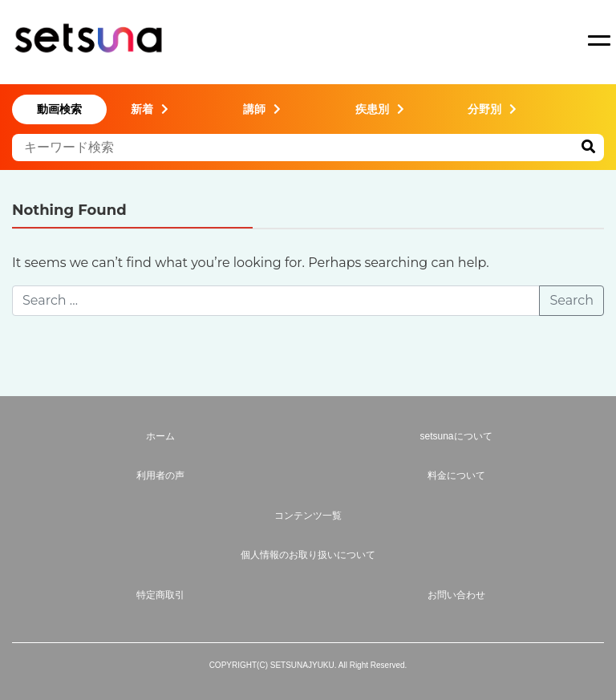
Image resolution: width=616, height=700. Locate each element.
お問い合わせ (456, 595)
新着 (150, 109)
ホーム (160, 436)
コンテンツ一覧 (308, 516)
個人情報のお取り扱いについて (308, 555)
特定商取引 (160, 595)
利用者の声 (160, 475)
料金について (456, 475)
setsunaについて (456, 436)
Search (571, 300)
